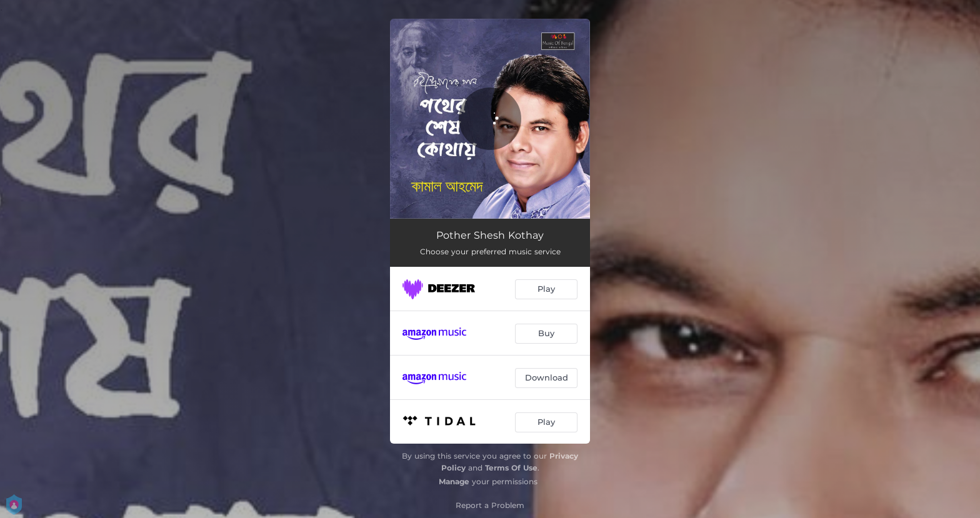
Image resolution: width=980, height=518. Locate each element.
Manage (454, 481)
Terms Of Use (511, 468)
